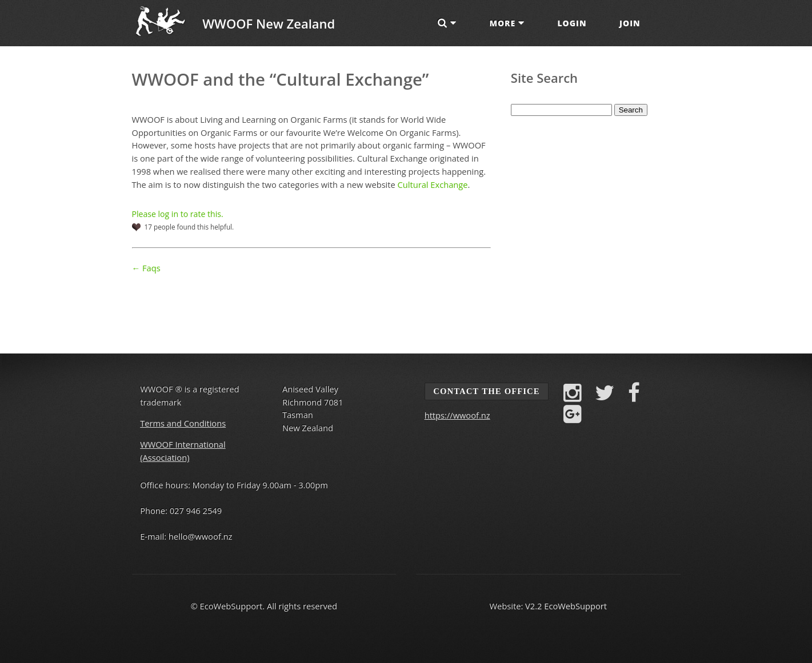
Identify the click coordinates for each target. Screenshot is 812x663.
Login (572, 23)
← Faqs (146, 268)
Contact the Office (486, 391)
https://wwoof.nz (457, 415)
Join (630, 23)
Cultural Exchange (433, 184)
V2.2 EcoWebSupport (566, 606)
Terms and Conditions (183, 423)
